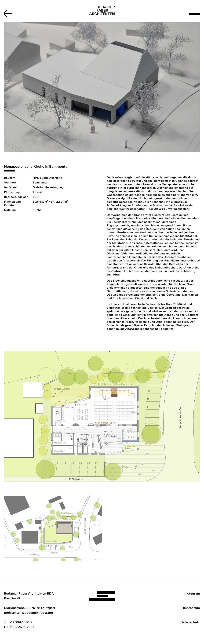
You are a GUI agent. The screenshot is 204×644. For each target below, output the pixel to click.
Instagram (192, 593)
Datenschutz (190, 622)
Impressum (191, 608)
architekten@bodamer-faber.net (29, 613)
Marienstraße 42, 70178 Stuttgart (30, 608)
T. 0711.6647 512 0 (18, 622)
